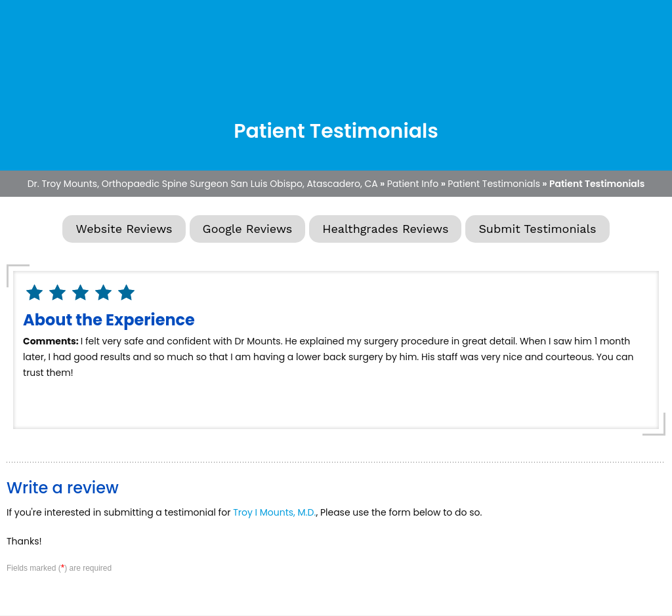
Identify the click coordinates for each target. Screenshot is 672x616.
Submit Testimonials (537, 229)
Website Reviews (124, 229)
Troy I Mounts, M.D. (274, 512)
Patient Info (413, 184)
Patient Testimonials (494, 184)
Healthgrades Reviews (385, 229)
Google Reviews (248, 229)
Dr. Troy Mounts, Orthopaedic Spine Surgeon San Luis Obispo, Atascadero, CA (203, 184)
